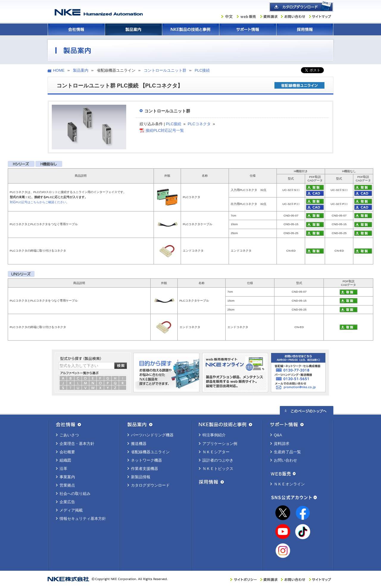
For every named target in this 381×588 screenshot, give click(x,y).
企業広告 (67, 502)
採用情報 (305, 29)
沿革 (63, 469)
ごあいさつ (69, 435)
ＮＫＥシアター (216, 452)
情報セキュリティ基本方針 (83, 519)
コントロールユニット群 (165, 70)
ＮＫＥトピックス (218, 469)
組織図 (65, 460)
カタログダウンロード (150, 485)
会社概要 (67, 452)
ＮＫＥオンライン (289, 484)
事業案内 (67, 477)
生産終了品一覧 (287, 452)
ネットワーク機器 (146, 460)
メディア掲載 (71, 510)
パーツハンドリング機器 (152, 435)
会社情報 (76, 29)
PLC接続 (202, 70)
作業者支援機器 (145, 469)
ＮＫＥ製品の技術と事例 (190, 29)
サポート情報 (248, 29)
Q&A (278, 435)
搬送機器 (139, 444)
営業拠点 (67, 485)
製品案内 (133, 29)
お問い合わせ (285, 460)
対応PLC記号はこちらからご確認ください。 (39, 202)
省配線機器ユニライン (150, 452)
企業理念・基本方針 (77, 444)
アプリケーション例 (220, 444)
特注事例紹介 (214, 435)
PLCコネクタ (199, 124)
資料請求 (282, 444)
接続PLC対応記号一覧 (165, 130)
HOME (59, 70)
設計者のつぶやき (218, 460)
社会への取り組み (75, 494)
